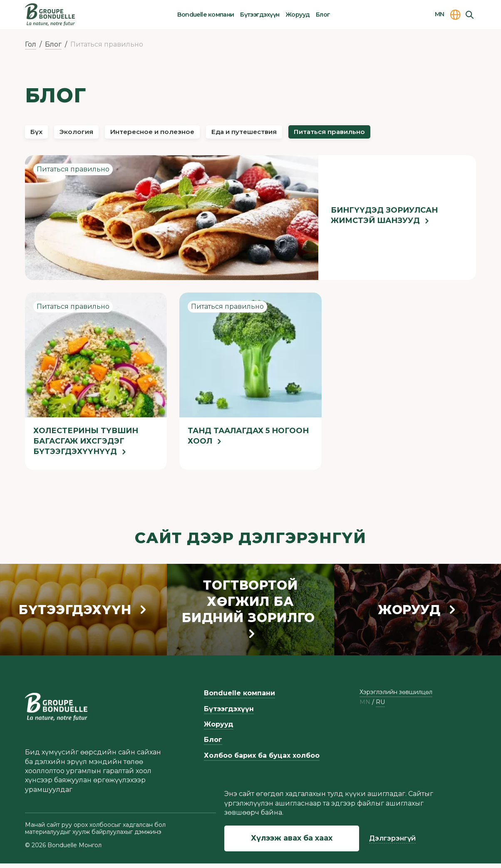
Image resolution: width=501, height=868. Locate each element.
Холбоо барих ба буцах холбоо (262, 760)
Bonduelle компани (206, 15)
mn (365, 707)
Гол (31, 44)
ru (380, 707)
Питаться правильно (404, 134)
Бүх (40, 134)
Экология (90, 134)
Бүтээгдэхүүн (260, 15)
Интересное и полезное (184, 134)
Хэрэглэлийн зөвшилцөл (396, 697)
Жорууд (298, 15)
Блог (323, 15)
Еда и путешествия (298, 134)
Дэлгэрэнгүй (392, 838)
